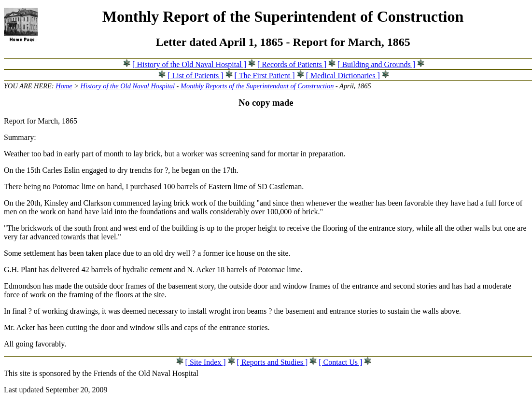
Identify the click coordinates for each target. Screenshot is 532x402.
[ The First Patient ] (265, 76)
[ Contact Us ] (340, 362)
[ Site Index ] (206, 362)
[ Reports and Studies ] (273, 362)
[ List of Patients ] (196, 76)
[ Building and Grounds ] (376, 64)
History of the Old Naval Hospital (128, 86)
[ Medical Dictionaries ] (343, 76)
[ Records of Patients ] (292, 64)
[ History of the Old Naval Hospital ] (189, 64)
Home (64, 86)
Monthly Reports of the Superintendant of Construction (257, 86)
